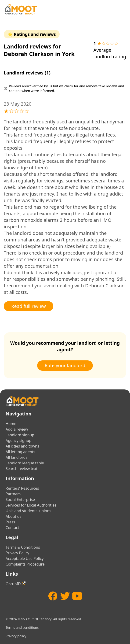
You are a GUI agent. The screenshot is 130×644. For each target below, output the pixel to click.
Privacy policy (16, 636)
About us (13, 516)
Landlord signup (20, 435)
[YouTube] (77, 596)
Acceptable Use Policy (25, 559)
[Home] (21, 9)
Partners (13, 494)
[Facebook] (53, 596)
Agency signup (18, 440)
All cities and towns (22, 446)
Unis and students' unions (28, 511)
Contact (12, 528)
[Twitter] (65, 596)
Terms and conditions (22, 627)
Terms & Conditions (23, 547)
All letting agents (20, 452)
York (68, 54)
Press (10, 522)
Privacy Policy (17, 553)
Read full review (29, 306)
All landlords (16, 457)
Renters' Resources (22, 488)
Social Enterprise (20, 500)
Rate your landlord (65, 365)
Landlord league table (25, 463)
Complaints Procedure (25, 564)
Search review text (22, 469)
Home (11, 424)
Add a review (17, 429)
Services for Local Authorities (31, 505)
